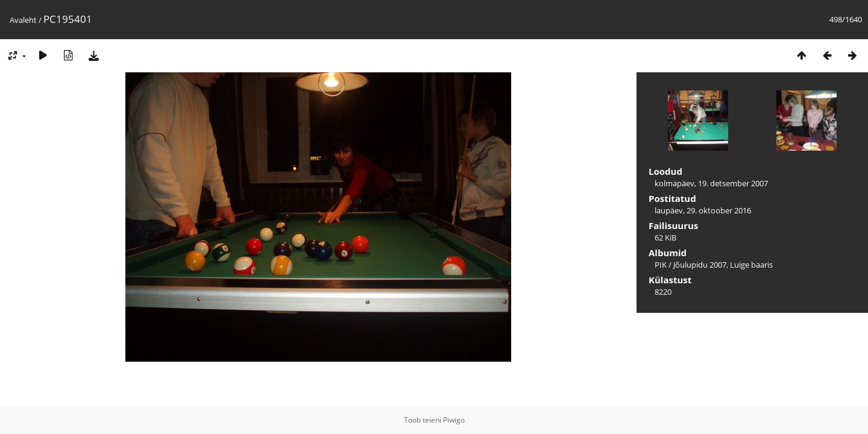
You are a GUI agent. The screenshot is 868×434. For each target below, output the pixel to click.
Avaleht (23, 20)
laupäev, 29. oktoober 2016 (703, 210)
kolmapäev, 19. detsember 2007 (711, 183)
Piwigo (454, 420)
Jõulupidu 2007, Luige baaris (723, 265)
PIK (661, 265)
